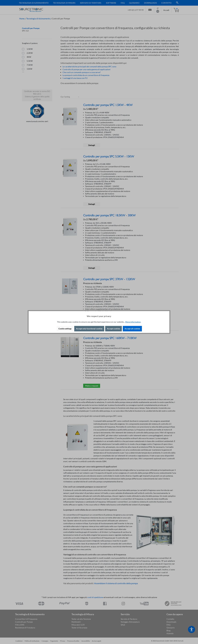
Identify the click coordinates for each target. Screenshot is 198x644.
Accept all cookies (132, 329)
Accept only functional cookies (89, 329)
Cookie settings (65, 329)
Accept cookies (114, 329)
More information (133, 322)
